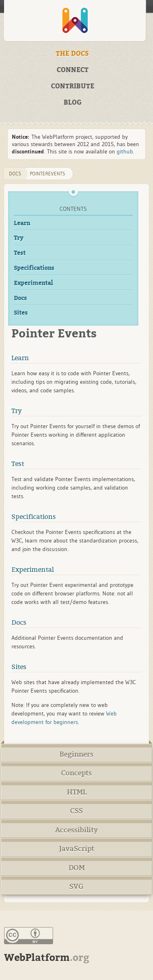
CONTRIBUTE (73, 86)
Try (19, 238)
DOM (77, 868)
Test (20, 253)
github (125, 151)
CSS (76, 811)
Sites (21, 313)
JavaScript (77, 849)
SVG (76, 887)
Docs (20, 298)
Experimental (33, 283)
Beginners (76, 754)
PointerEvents (48, 174)
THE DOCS (72, 54)
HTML (77, 792)
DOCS (15, 174)
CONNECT (73, 70)
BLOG (73, 103)
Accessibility (76, 830)
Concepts (76, 773)
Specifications (34, 268)
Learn (22, 223)
